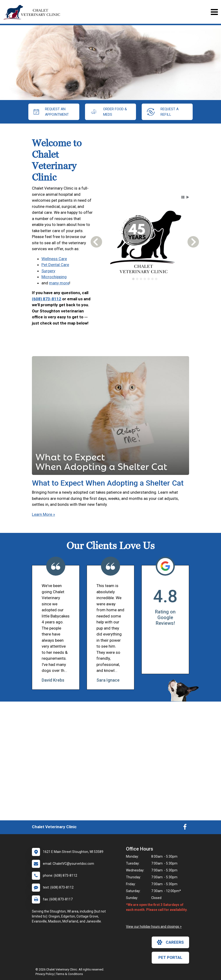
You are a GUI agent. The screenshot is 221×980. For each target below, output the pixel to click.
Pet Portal (170, 957)
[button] (183, 197)
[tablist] (145, 279)
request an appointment (51, 112)
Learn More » (43, 514)
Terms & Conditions (69, 974)
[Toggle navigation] (214, 12)
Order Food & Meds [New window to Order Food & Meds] (109, 112)
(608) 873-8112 (47, 299)
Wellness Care (54, 259)
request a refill (163, 112)
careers (170, 942)
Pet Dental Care (55, 265)
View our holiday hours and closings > (154, 927)
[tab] (133, 279)
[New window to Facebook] (185, 828)
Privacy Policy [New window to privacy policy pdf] (45, 974)
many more (59, 283)
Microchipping (54, 277)
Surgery (48, 271)
